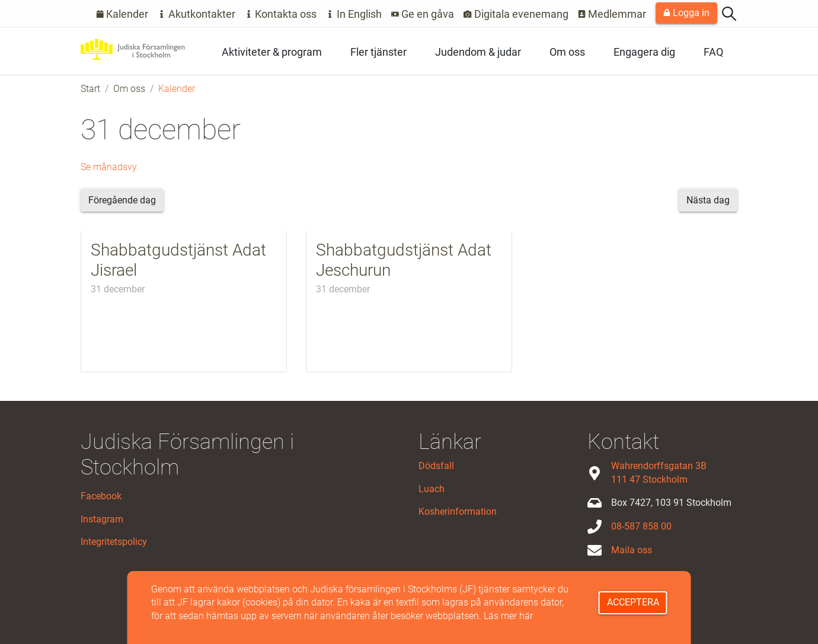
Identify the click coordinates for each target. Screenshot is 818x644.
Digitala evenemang (516, 14)
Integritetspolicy (114, 542)
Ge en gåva (423, 14)
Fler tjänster (378, 52)
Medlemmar (612, 14)
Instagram (102, 519)
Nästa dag (708, 200)
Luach (432, 489)
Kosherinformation (458, 511)
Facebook (101, 496)
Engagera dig (644, 52)
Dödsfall (436, 466)
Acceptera (633, 602)
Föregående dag (122, 200)
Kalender (122, 14)
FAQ (713, 52)
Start (90, 89)
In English (354, 14)
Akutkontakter (196, 14)
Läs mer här (508, 616)
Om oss (567, 52)
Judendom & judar (478, 52)
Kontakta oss (281, 14)
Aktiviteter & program (272, 52)
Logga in (686, 13)
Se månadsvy (109, 167)
